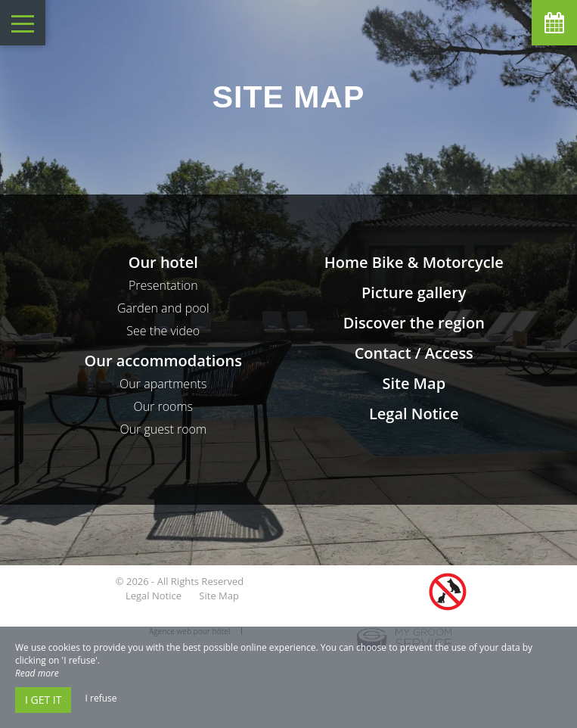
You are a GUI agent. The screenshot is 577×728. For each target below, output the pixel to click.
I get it (43, 700)
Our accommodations (163, 361)
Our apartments (163, 384)
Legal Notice (414, 414)
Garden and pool (163, 308)
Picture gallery (414, 292)
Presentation (163, 285)
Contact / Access (414, 353)
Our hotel (163, 262)
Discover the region (414, 323)
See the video (163, 331)
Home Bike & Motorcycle (414, 262)
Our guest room (163, 429)
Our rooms (163, 406)
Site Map (414, 383)
